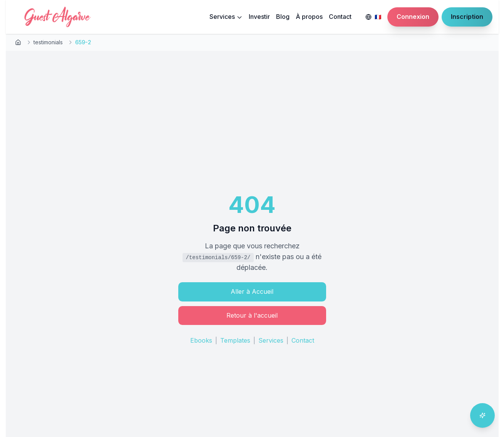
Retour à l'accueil (252, 315)
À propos (309, 17)
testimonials (48, 42)
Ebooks (201, 340)
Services (226, 17)
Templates (235, 340)
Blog (283, 17)
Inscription (467, 17)
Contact (340, 17)
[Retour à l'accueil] (18, 42)
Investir (259, 17)
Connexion (413, 17)
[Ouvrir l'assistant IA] (482, 415)
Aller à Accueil (252, 291)
